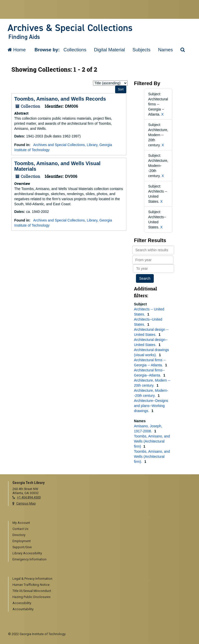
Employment (22, 541)
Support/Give (22, 547)
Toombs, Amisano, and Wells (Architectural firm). (152, 457)
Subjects (141, 50)
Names (165, 50)
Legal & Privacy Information (32, 579)
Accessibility (22, 603)
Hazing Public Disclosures (32, 597)
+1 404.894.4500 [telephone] (29, 497)
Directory (19, 535)
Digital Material (110, 50)
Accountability (23, 609)
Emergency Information (29, 559)
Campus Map (26, 503)
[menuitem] (102, 523)
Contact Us (20, 529)
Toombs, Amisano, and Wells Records (60, 99)
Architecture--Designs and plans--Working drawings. (151, 406)
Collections (75, 50)
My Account (21, 523)
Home (17, 50)
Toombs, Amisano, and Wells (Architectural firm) (152, 441)
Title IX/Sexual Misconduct (32, 591)
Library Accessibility (27, 553)
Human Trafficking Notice (31, 585)
